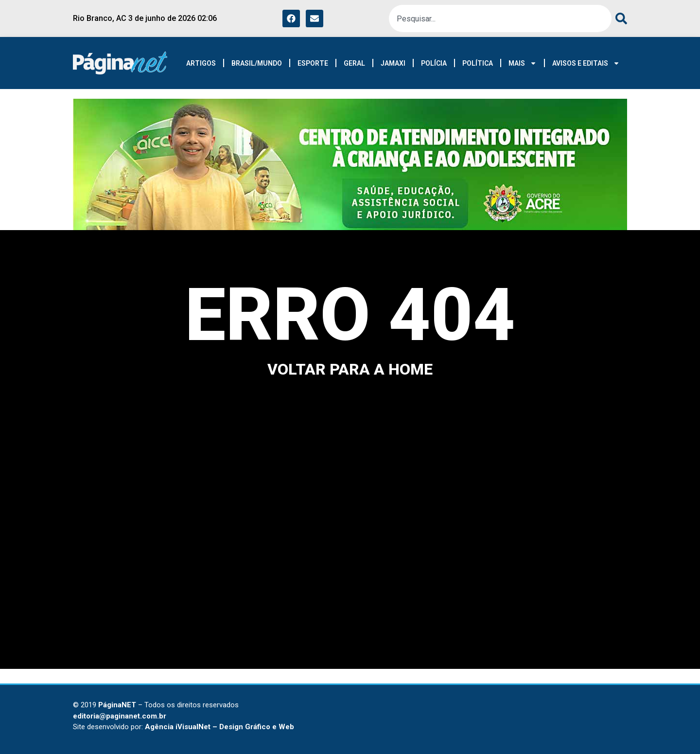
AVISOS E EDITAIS (586, 63)
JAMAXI (393, 63)
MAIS (523, 63)
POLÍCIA (434, 63)
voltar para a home (350, 369)
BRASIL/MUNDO (257, 63)
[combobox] (500, 18)
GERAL (354, 63)
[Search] (619, 18)
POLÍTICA (478, 63)
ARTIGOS (201, 63)
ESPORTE (313, 63)
